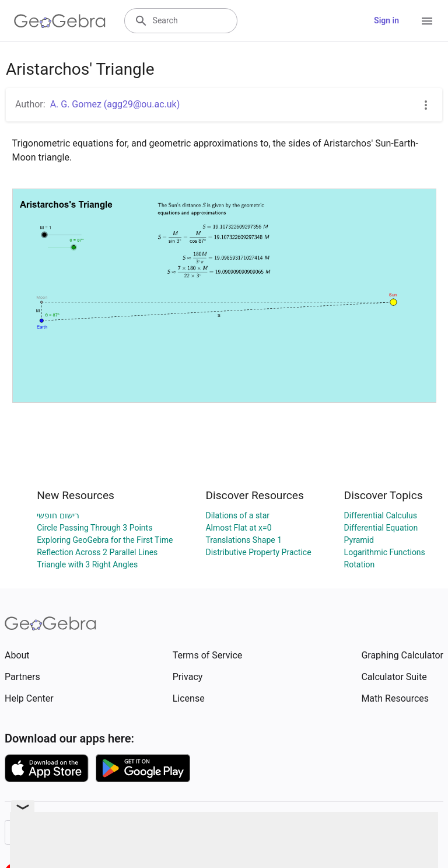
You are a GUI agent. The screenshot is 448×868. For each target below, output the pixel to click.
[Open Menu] (427, 21)
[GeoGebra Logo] (60, 21)
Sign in (386, 20)
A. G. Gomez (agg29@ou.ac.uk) (115, 104)
